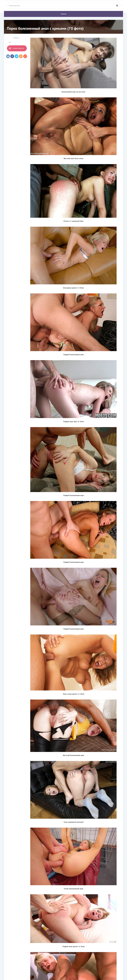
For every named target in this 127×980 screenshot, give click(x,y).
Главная (63, 14)
